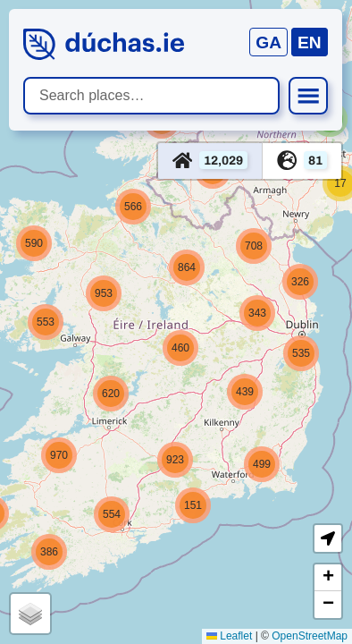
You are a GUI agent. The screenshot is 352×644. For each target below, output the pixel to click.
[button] (300, 282)
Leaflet (229, 636)
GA (268, 42)
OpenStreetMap (310, 636)
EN (310, 42)
